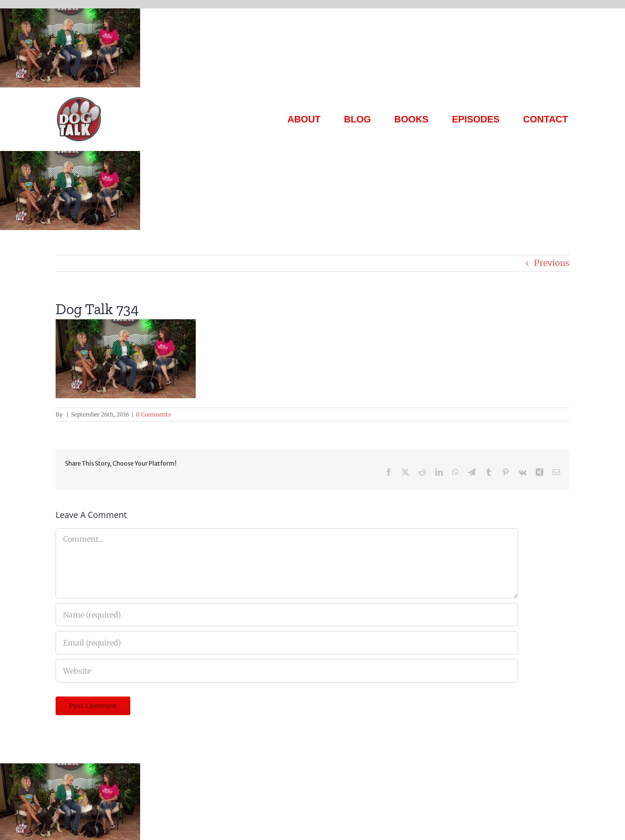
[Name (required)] (287, 615)
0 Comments (153, 414)
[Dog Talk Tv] (79, 100)
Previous (552, 263)
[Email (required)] (287, 643)
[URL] (287, 671)
